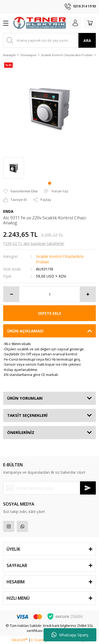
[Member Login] (75, 23)
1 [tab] (50, 183)
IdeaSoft (20, 640)
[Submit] (88, 488)
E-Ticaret (38, 640)
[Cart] (90, 23)
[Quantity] (49, 294)
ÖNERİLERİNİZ (21, 432)
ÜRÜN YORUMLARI (25, 398)
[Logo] (40, 23)
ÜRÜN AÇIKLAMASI (25, 331)
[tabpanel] (14, 168)
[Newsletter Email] (49, 488)
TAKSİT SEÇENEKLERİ (27, 415)
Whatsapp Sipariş (70, 635)
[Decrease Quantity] (11, 294)
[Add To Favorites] (20, 191)
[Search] (49, 40)
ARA (87, 40)
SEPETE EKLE (50, 313)
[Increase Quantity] (88, 294)
